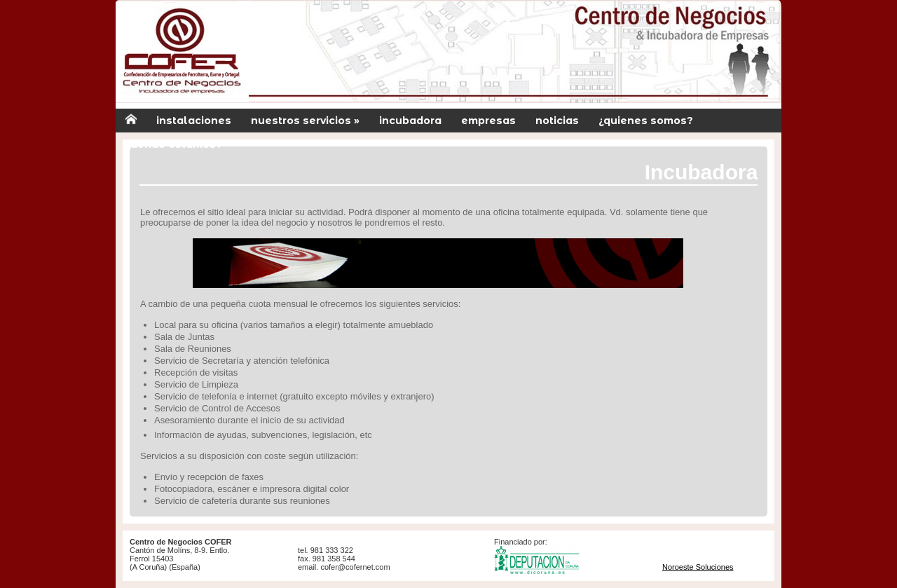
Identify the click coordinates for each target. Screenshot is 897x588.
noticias (557, 121)
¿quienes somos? (646, 121)
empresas (488, 121)
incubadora (410, 121)
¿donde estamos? (174, 144)
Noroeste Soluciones (698, 567)
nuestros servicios (305, 121)
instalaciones (194, 121)
